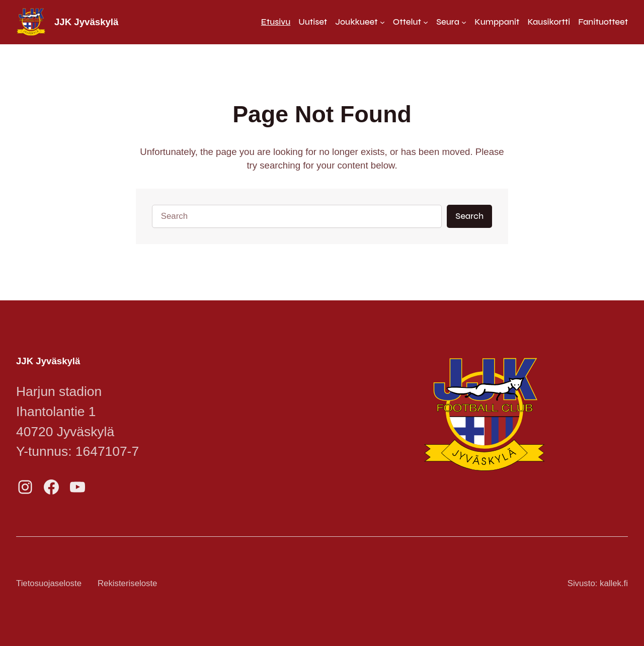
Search (469, 216)
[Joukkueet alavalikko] (360, 22)
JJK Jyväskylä (86, 22)
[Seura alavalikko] (451, 22)
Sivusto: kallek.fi (598, 583)
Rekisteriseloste (127, 583)
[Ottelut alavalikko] (411, 22)
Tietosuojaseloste (49, 583)
